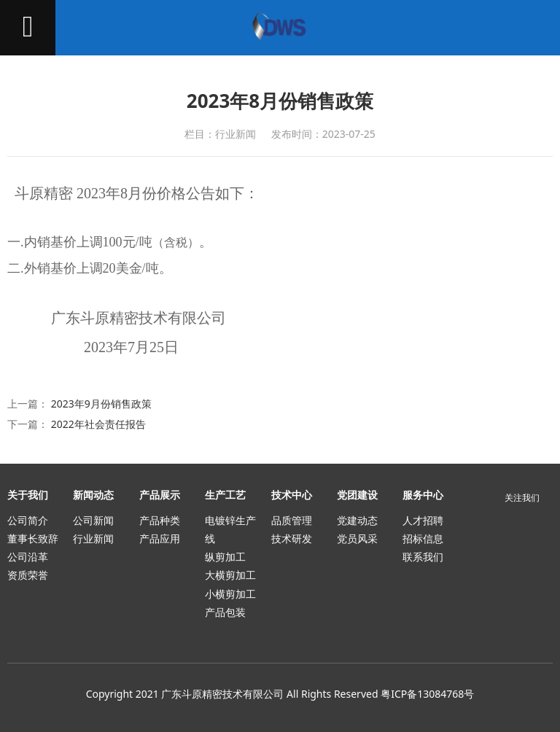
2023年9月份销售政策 (101, 404)
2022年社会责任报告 (98, 424)
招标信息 (423, 538)
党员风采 (357, 538)
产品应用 (160, 538)
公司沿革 (28, 557)
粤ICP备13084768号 (427, 694)
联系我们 (423, 557)
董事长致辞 (33, 538)
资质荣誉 (28, 575)
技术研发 (292, 538)
